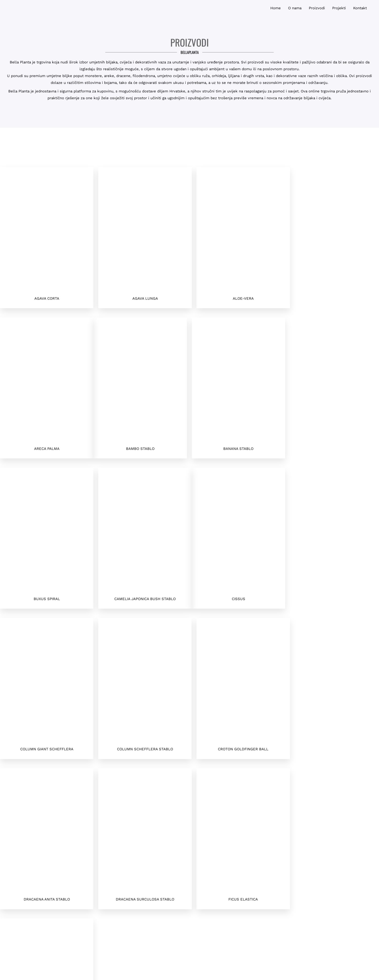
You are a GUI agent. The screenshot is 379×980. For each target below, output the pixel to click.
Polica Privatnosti (282, 873)
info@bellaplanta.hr (97, 890)
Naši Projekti (282, 895)
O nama (282, 884)
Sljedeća (38, 774)
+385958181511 (97, 868)
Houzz (282, 906)
